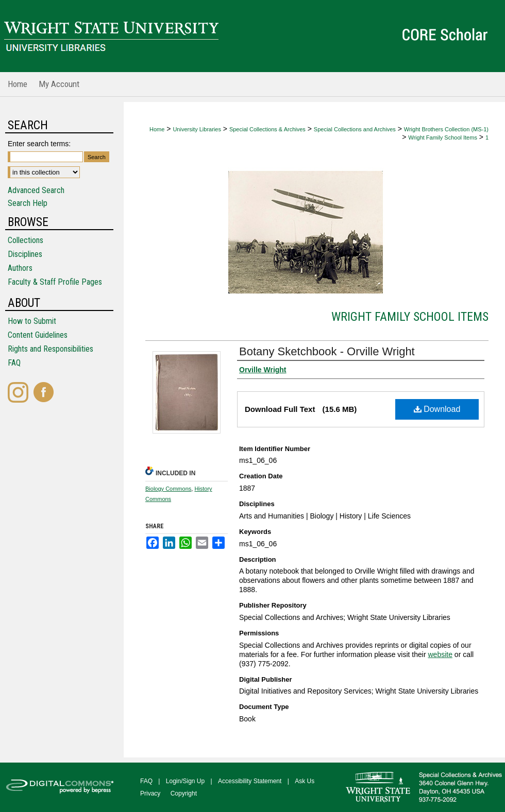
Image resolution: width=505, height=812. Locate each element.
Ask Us (305, 781)
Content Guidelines (38, 335)
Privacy (150, 793)
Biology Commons (168, 489)
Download (437, 409)
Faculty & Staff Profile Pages (55, 282)
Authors (20, 268)
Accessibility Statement (250, 781)
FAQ (14, 363)
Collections (26, 240)
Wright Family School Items (443, 137)
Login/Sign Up (185, 781)
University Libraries (197, 129)
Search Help (28, 203)
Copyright (184, 793)
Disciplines (25, 254)
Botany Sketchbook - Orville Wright (327, 351)
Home (157, 129)
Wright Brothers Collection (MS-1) (446, 129)
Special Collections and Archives (355, 129)
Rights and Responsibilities (50, 349)
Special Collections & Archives (267, 129)
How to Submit (32, 321)
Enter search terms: (39, 144)
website (440, 654)
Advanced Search (36, 190)
